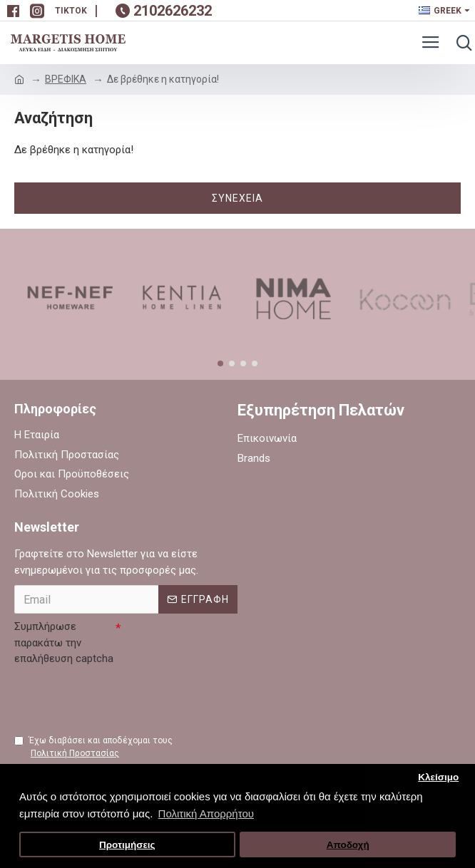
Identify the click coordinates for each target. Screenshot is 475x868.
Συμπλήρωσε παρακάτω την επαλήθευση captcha (64, 642)
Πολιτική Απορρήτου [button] (206, 813)
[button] (220, 363)
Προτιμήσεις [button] (127, 845)
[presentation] (123, 698)
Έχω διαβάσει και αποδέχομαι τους (93, 748)
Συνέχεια (237, 198)
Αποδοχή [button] (348, 845)
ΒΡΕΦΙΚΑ (66, 79)
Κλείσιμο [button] (438, 777)
